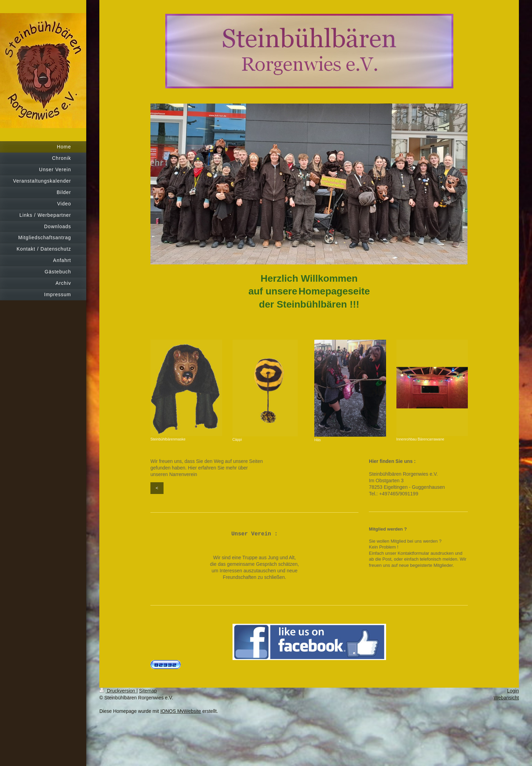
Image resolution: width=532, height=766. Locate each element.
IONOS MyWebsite (181, 711)
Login (513, 691)
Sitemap (148, 691)
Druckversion (118, 691)
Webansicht (506, 698)
